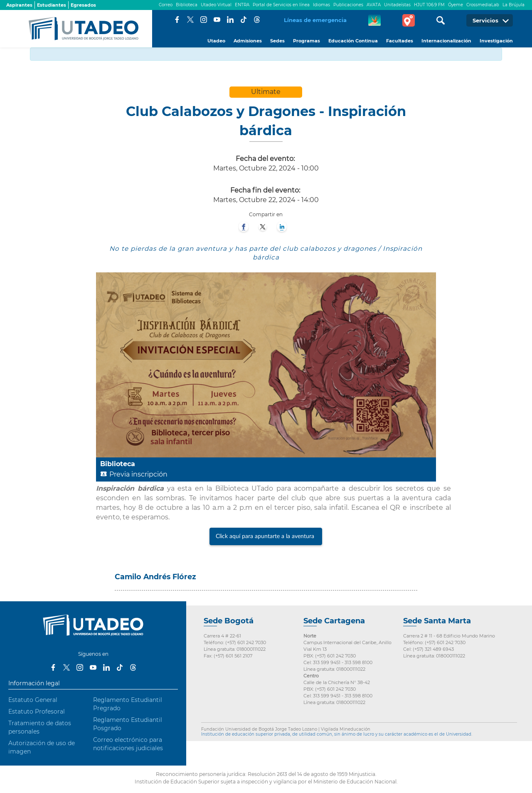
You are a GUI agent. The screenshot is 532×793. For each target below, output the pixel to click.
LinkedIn (230, 20)
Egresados (83, 5)
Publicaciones (348, 5)
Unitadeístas (397, 5)
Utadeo (216, 41)
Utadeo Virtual (216, 5)
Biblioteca (187, 5)
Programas (307, 41)
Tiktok (244, 20)
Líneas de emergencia (315, 20)
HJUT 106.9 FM (429, 5)
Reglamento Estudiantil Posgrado (128, 724)
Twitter (190, 20)
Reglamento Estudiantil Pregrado (128, 704)
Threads (257, 20)
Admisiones (248, 41)
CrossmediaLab (483, 5)
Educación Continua (353, 41)
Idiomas (321, 5)
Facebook (177, 20)
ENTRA (242, 5)
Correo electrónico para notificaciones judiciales (128, 744)
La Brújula (514, 5)
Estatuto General (33, 700)
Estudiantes (52, 5)
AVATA (374, 5)
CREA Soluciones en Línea (374, 20)
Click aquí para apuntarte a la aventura (266, 536)
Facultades (400, 41)
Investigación (496, 41)
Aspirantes (19, 5)
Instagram (204, 20)
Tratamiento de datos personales (40, 727)
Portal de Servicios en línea (281, 5)
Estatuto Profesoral (37, 711)
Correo (166, 5)
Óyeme (456, 5)
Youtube (217, 20)
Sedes (277, 41)
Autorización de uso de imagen (42, 747)
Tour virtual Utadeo (409, 20)
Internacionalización (446, 41)
